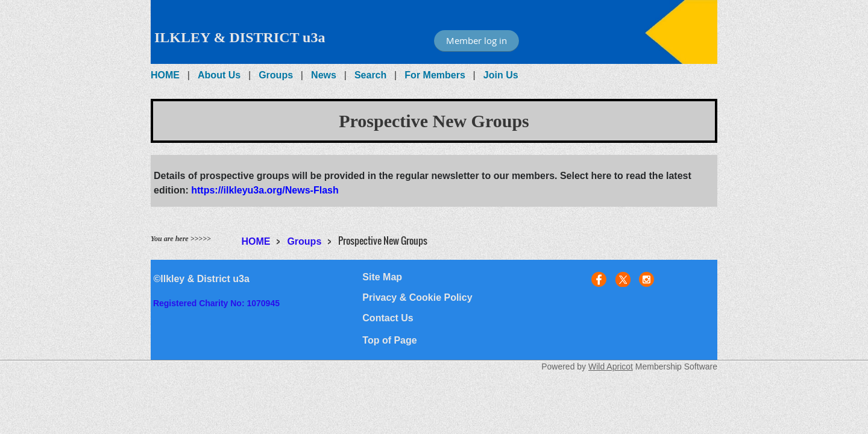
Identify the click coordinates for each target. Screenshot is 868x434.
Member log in (476, 40)
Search (370, 75)
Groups (276, 75)
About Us (219, 75)
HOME (165, 75)
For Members (435, 75)
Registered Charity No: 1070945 (216, 303)
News (324, 75)
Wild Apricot (611, 366)
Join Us (501, 75)
